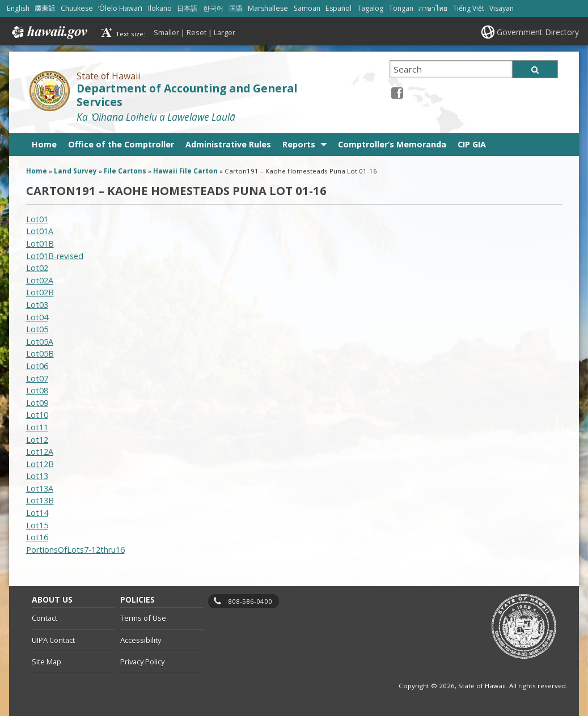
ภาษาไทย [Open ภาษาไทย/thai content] (433, 8)
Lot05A (40, 342)
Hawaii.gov (48, 32)
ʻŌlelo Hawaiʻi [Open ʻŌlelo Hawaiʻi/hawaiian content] (120, 8)
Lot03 (37, 305)
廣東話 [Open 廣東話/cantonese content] (45, 8)
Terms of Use (143, 618)
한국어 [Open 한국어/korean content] (213, 8)
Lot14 (37, 513)
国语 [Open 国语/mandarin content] (236, 8)
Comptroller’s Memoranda (392, 144)
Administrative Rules (228, 144)
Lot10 (37, 415)
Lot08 (37, 390)
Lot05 (37, 329)
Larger (225, 32)
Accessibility (141, 640)
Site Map (46, 662)
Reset (196, 32)
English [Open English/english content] (18, 8)
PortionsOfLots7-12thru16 (75, 550)
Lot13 (37, 476)
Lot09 (37, 403)
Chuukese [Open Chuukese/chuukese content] (77, 8)
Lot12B (40, 464)
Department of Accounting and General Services (187, 96)
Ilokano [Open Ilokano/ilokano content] (160, 8)
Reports (299, 144)
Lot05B (40, 353)
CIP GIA (472, 144)
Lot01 (37, 219)
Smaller (166, 32)
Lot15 (37, 525)
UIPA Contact (53, 640)
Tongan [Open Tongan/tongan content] (401, 8)
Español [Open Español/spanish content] (339, 8)
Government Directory (538, 32)
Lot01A (40, 231)
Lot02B (40, 292)
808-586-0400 (250, 601)
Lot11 (37, 427)
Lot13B (40, 500)
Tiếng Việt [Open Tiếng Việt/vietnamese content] (469, 8)
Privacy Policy (142, 662)
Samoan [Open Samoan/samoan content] (307, 8)
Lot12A (40, 452)
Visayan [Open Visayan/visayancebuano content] (502, 8)
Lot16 (37, 537)
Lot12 (37, 440)
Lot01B (40, 243)
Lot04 (37, 317)
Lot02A (40, 280)
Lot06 (37, 366)
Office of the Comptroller (121, 144)
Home (44, 144)
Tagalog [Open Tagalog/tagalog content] (370, 8)
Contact (45, 618)
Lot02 (37, 268)
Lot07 (37, 378)
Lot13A (40, 488)
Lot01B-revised (55, 256)
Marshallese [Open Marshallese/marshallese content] (268, 8)
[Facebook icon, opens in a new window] (397, 93)
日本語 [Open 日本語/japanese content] (187, 8)
